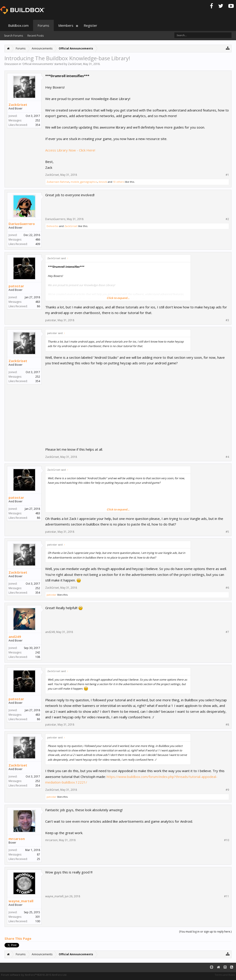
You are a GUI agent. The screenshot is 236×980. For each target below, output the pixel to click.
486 (38, 239)
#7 (227, 632)
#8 (227, 725)
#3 (227, 320)
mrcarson (17, 839)
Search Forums (13, 36)
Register (90, 25)
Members (66, 25)
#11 (227, 896)
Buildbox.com (18, 25)
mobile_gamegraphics (84, 182)
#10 (227, 840)
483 (38, 302)
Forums (43, 25)
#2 (227, 219)
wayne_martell (21, 901)
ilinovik (103, 182)
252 (38, 120)
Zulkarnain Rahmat (58, 182)
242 (38, 652)
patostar (16, 286)
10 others (119, 182)
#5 (227, 532)
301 (38, 917)
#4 (227, 457)
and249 (15, 637)
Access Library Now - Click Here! (70, 150)
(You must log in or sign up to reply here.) (205, 932)
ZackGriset (75, 64)
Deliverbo (53, 226)
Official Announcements (38, 64)
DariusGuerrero (22, 224)
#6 (227, 588)
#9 (227, 790)
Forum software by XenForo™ (34, 975)
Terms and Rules (225, 975)
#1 (227, 175)
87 (38, 854)
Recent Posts (36, 36)
